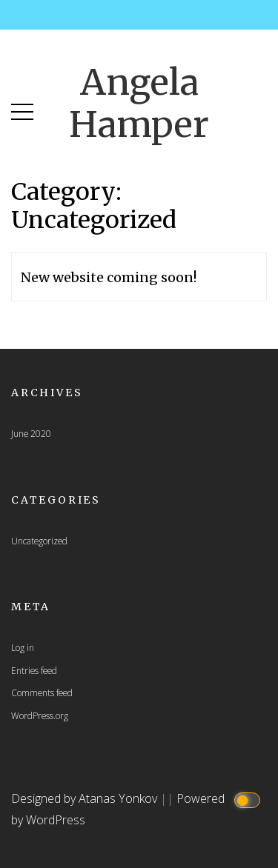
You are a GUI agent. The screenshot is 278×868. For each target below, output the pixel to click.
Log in (23, 647)
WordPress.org (40, 715)
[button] (22, 108)
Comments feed (42, 692)
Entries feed (34, 670)
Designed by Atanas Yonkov (86, 798)
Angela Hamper (139, 104)
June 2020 (31, 433)
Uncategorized (39, 541)
